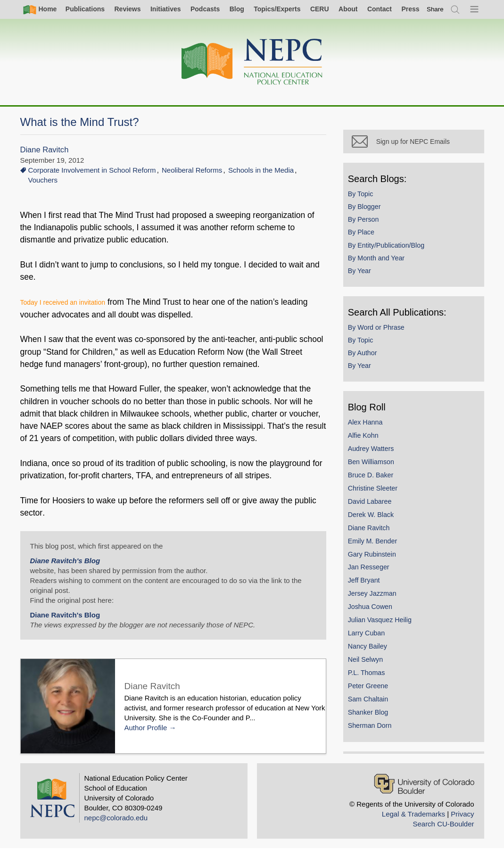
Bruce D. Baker (375, 479)
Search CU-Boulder (443, 825)
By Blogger (369, 210)
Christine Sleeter (377, 492)
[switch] (435, 9)
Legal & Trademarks (413, 815)
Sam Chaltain (372, 703)
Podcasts (205, 9)
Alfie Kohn (368, 439)
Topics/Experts (277, 9)
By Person (368, 223)
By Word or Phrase (380, 331)
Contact (380, 9)
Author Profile (146, 728)
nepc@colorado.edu (116, 819)
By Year (364, 275)
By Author (367, 357)
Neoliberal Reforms (192, 170)
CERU (320, 9)
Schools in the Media (261, 170)
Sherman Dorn (374, 729)
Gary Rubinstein (376, 558)
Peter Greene (372, 690)
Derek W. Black (375, 518)
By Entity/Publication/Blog (390, 249)
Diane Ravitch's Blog (65, 561)
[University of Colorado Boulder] (424, 785)
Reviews (127, 9)
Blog (237, 9)
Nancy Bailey (372, 650)
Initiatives (166, 9)
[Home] (252, 62)
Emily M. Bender (377, 545)
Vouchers (43, 180)
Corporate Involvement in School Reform (92, 170)
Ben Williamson (375, 466)
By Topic (365, 198)
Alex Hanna (370, 426)
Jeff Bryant (368, 584)
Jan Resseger (373, 571)
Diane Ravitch (45, 150)
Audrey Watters (375, 452)
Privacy (462, 815)
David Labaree (374, 505)
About (348, 9)
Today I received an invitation (63, 302)
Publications (85, 9)
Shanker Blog (372, 716)
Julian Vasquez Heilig (384, 624)
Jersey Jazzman (376, 598)
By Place (365, 236)
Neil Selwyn (370, 663)
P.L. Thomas (371, 676)
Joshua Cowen (374, 610)
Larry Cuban (371, 637)
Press (410, 9)
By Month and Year (380, 262)
